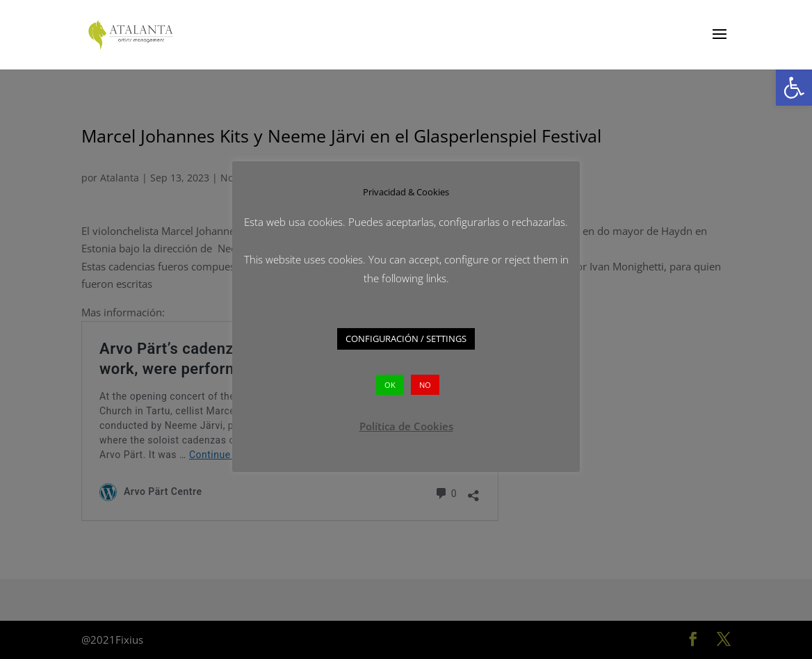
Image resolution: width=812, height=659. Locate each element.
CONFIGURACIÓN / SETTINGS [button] (406, 339)
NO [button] (425, 385)
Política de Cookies (406, 426)
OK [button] (390, 385)
